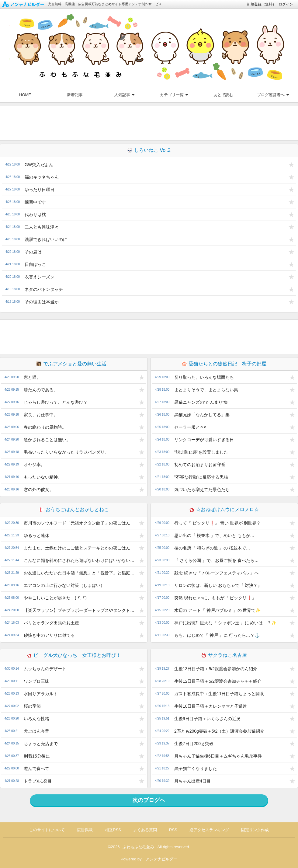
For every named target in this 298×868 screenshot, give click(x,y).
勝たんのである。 (41, 390)
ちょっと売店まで (41, 744)
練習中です (35, 202)
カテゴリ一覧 (174, 95)
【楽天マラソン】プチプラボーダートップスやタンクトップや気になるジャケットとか (80, 610)
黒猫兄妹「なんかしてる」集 (202, 415)
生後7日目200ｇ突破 (194, 744)
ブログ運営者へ (273, 95)
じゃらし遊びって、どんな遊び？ (56, 402)
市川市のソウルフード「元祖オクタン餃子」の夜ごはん (77, 523)
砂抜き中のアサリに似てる (49, 635)
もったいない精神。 (43, 477)
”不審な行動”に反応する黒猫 (201, 477)
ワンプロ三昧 (36, 681)
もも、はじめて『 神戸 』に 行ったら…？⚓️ (217, 635)
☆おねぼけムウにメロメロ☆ (224, 509)
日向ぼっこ (35, 264)
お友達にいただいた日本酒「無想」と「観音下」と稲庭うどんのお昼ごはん (80, 573)
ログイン (286, 4)
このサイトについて (47, 830)
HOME (25, 95)
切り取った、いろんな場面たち (204, 377)
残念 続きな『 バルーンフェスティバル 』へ (217, 573)
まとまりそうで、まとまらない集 (206, 390)
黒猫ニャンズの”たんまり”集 (201, 402)
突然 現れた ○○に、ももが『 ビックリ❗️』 (215, 598)
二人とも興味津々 (42, 227)
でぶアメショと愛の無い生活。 (74, 364)
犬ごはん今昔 (36, 731)
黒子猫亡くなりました (196, 769)
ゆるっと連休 (36, 535)
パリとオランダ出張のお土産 (51, 623)
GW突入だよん (39, 165)
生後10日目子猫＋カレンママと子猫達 (211, 706)
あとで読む (223, 95)
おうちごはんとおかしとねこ (74, 509)
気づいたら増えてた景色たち (202, 490)
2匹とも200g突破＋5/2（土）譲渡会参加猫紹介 (219, 731)
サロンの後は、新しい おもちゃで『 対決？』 (218, 585)
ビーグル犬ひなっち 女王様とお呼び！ (74, 655)
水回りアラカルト (41, 694)
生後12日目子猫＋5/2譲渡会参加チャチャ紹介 (218, 681)
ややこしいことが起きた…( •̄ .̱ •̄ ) (55, 598)
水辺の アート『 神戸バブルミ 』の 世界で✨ (218, 610)
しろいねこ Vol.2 (149, 150)
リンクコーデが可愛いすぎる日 (204, 440)
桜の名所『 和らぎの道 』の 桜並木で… (212, 548)
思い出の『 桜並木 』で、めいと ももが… (214, 535)
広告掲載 (85, 830)
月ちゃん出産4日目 (192, 781)
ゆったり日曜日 (40, 190)
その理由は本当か (42, 302)
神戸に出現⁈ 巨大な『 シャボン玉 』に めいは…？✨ (225, 623)
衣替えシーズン (40, 277)
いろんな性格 (36, 719)
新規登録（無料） (262, 4)
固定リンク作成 (255, 830)
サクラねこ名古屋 (224, 655)
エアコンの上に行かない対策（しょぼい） (64, 585)
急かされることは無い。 (47, 440)
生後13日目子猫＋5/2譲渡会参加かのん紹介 (216, 669)
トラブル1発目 (38, 781)
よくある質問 (145, 830)
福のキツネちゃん (42, 177)
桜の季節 (32, 706)
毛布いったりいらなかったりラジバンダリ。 (66, 452)
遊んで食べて (36, 769)
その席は (33, 252)
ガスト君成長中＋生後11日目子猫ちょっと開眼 (219, 694)
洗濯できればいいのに (46, 239)
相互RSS (113, 830)
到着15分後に (37, 756)
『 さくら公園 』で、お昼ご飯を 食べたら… (217, 560)
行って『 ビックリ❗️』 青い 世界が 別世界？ (218, 523)
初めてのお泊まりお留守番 (200, 465)
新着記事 (75, 95)
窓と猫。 (32, 377)
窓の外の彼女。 (39, 490)
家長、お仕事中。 (41, 415)
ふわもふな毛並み (138, 847)
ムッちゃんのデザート (45, 669)
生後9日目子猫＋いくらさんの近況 (207, 719)
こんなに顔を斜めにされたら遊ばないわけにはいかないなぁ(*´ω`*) (80, 560)
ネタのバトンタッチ (44, 289)
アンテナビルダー (161, 859)
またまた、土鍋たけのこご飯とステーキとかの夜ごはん (77, 548)
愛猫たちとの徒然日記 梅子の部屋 (224, 364)
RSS (173, 830)
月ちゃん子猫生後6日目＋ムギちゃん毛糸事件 (218, 756)
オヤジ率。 (34, 465)
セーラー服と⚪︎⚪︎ (191, 427)
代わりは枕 (35, 214)
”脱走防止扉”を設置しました (201, 452)
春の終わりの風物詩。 (45, 427)
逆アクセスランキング (209, 830)
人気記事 (124, 95)
